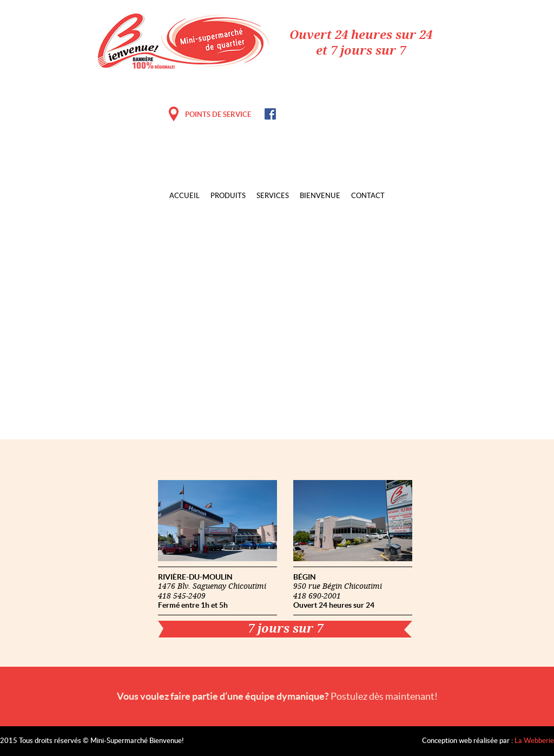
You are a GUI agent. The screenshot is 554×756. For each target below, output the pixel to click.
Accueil (184, 196)
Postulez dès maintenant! (384, 696)
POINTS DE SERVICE (218, 114)
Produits (228, 196)
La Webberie (534, 741)
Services (273, 196)
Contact (368, 196)
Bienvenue (320, 196)
